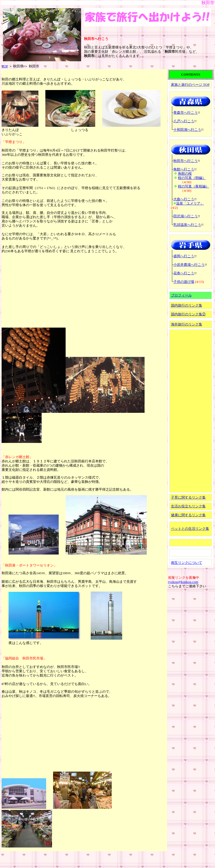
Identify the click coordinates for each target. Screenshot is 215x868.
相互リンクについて (187, 563)
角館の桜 (185, 174)
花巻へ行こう (184, 273)
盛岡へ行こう (184, 256)
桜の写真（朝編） (192, 178)
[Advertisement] (42, 290)
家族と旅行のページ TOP (190, 85)
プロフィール (181, 295)
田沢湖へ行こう (186, 216)
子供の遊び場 (184, 282)
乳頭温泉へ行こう (187, 225)
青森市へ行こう (186, 113)
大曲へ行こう (184, 199)
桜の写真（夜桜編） (194, 186)
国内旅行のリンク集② (188, 314)
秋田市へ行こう (186, 161)
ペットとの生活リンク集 (190, 529)
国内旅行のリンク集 (187, 305)
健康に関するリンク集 (188, 515)
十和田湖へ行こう (187, 130)
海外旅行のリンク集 (187, 324)
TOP (5, 66)
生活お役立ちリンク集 (188, 506)
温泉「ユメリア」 (190, 203)
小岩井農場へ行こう (189, 265)
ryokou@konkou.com (183, 582)
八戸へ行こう (184, 121)
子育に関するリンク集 (188, 497)
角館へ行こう (184, 169)
